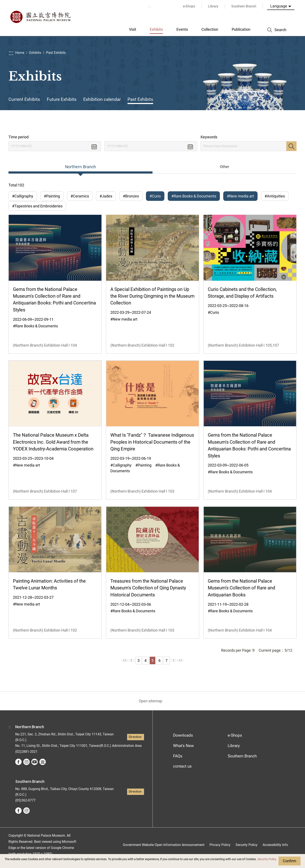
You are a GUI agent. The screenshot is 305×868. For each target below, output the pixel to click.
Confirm (290, 861)
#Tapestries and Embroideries (37, 209)
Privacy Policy (220, 851)
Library (234, 752)
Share (254, 122)
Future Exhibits (62, 99)
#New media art (240, 196)
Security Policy (267, 859)
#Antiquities (275, 196)
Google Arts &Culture (43, 768)
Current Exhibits (24, 99)
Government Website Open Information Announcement (164, 851)
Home (20, 53)
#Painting (52, 196)
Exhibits (35, 53)
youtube (35, 768)
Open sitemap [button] (150, 707)
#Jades (106, 196)
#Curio (155, 196)
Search (291, 146)
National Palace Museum (40, 17)
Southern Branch (242, 762)
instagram (26, 768)
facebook (18, 768)
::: (150, 6)
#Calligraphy (23, 196)
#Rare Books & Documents (194, 196)
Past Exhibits (56, 53)
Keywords (209, 137)
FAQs (178, 762)
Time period (19, 137)
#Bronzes (131, 196)
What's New (183, 752)
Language (279, 6)
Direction (135, 743)
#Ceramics (80, 196)
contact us (182, 772)
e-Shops (235, 741)
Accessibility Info (275, 851)
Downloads (183, 741)
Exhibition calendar (102, 99)
